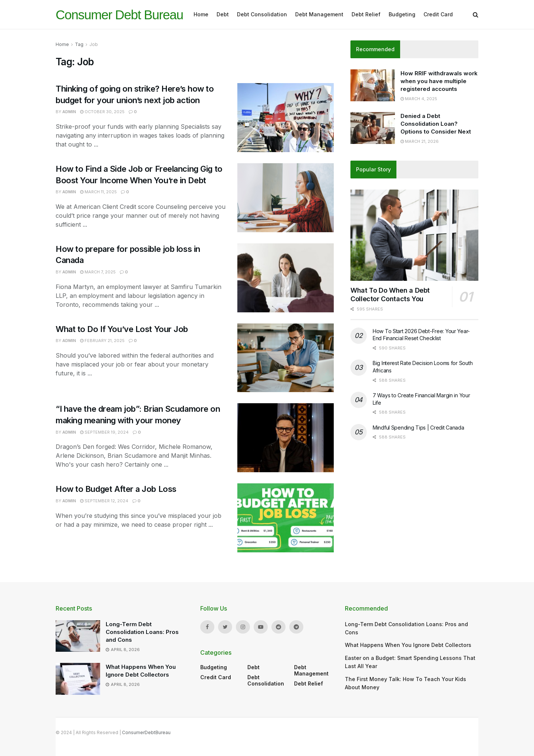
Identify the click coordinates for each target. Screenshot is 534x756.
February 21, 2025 (102, 341)
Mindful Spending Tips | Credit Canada (418, 428)
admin (69, 112)
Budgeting (402, 14)
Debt (223, 14)
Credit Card (438, 14)
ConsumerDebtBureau (146, 732)
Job (94, 44)
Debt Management (319, 14)
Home (201, 14)
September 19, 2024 (104, 432)
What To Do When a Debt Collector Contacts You (390, 295)
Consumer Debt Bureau (119, 15)
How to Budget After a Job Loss (116, 489)
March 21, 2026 (420, 141)
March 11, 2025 (98, 192)
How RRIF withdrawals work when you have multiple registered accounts (439, 81)
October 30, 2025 (102, 112)
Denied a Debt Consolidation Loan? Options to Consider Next (436, 124)
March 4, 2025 (419, 99)
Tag (79, 44)
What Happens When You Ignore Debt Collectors (408, 645)
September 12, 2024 (104, 501)
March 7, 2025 (98, 272)
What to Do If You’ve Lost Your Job (122, 329)
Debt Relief (366, 14)
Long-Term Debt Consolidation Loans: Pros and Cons (142, 632)
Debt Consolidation (262, 14)
